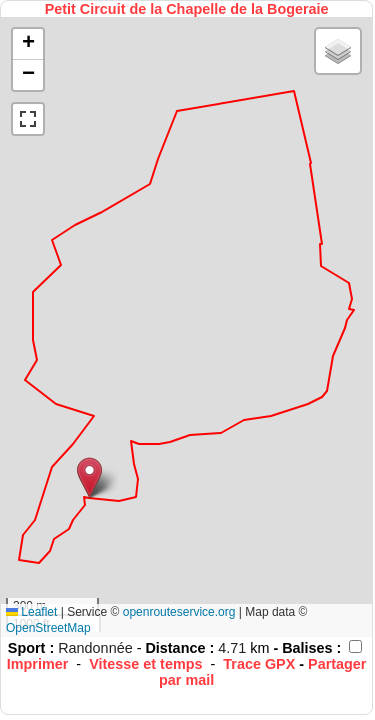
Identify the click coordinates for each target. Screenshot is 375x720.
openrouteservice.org (179, 612)
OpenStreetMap (48, 628)
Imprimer (38, 664)
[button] (89, 477)
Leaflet (31, 612)
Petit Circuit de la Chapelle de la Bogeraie (187, 9)
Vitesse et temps (145, 664)
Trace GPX (259, 664)
